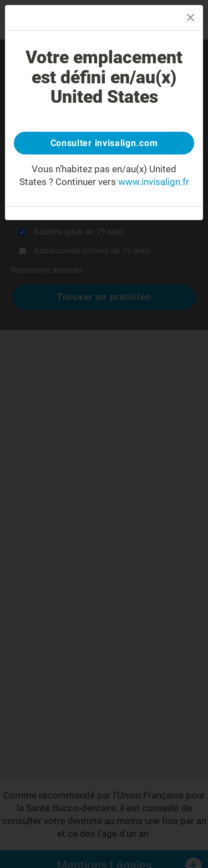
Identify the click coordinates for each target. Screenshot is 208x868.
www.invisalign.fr (154, 182)
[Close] (191, 18)
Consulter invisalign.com (104, 143)
